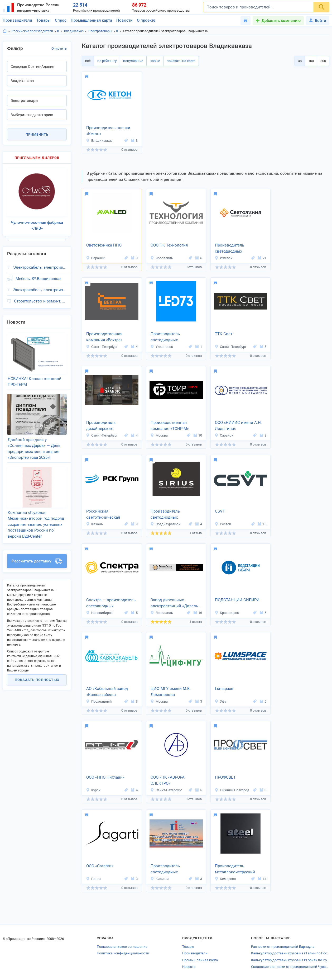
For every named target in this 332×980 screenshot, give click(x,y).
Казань (94, 524)
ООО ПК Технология (169, 245)
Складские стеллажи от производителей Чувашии (290, 967)
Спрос (61, 20)
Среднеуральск (165, 524)
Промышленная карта (91, 20)
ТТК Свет (224, 334)
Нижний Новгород (232, 790)
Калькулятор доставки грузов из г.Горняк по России (290, 960)
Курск (93, 790)
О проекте (146, 20)
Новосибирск (99, 613)
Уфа (220, 701)
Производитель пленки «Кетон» (108, 131)
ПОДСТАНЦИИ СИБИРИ (237, 600)
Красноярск (227, 613)
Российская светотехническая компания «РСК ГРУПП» (109, 515)
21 (262, 258)
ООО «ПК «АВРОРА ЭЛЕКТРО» (168, 780)
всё (88, 61)
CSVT (220, 511)
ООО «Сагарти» (100, 866)
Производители (17, 20)
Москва (159, 435)
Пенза (94, 879)
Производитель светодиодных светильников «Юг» (169, 337)
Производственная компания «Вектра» (104, 337)
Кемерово (225, 879)
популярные (133, 61)
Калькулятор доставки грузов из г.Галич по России (290, 953)
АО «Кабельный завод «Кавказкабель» (107, 692)
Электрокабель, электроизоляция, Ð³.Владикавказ (40, 263)
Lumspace (224, 689)
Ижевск (223, 258)
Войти (318, 21)
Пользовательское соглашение (122, 947)
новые (155, 61)
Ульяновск (162, 347)
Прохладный (99, 701)
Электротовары (100, 31)
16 (262, 524)
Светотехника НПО (104, 245)
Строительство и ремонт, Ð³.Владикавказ (40, 297)
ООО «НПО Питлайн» (105, 777)
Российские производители (32, 31)
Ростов (223, 524)
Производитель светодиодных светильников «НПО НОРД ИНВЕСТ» (175, 869)
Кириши (160, 879)
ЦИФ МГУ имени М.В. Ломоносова (171, 692)
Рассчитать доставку (37, 546)
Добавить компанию (281, 21)
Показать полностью (37, 664)
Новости (124, 20)
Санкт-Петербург (102, 347)
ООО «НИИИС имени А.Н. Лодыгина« (238, 426)
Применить (37, 134)
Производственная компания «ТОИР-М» (170, 426)
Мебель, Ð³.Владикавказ (39, 274)
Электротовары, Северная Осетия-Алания (119, 31)
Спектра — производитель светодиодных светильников (111, 603)
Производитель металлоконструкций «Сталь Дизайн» (235, 869)
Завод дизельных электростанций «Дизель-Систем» (175, 603)
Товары (44, 20)
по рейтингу (107, 61)
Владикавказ (74, 31)
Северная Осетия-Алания (60, 31)
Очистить (59, 48)
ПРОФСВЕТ (225, 777)
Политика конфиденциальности (123, 953)
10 (198, 435)
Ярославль (162, 258)
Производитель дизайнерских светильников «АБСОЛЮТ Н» (111, 426)
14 (262, 879)
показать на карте (181, 61)
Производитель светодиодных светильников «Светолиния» (230, 249)
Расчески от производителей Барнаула (283, 947)
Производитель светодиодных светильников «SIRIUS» (172, 515)
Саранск (95, 258)
